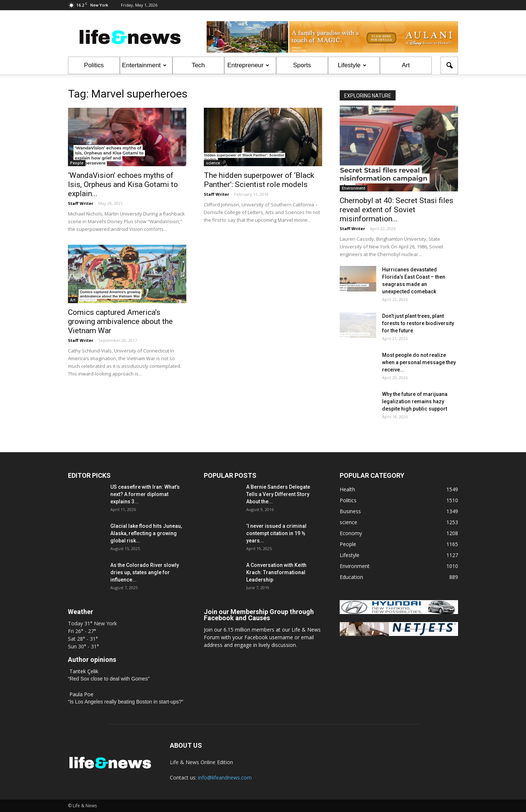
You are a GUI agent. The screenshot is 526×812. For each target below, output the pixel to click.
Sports (302, 65)
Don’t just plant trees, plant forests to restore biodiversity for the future (418, 323)
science (213, 163)
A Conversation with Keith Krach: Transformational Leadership (276, 572)
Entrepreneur (248, 65)
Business (350, 511)
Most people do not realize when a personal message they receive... (419, 362)
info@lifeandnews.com (225, 777)
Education (351, 577)
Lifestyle (352, 65)
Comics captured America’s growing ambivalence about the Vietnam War (120, 321)
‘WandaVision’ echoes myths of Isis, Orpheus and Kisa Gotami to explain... (123, 184)
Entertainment (144, 65)
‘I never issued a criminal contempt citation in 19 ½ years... (276, 533)
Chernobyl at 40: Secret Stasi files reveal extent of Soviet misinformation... (397, 210)
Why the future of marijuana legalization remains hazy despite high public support (415, 401)
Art (406, 65)
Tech (198, 65)
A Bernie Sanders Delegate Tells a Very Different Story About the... (278, 494)
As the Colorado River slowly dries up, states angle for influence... (145, 572)
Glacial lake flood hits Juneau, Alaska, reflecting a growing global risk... (146, 533)
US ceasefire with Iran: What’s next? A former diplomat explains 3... (145, 494)
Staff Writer (81, 203)
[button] (449, 65)
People (77, 163)
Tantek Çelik (84, 671)
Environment (354, 188)
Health (347, 489)
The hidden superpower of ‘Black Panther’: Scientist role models (259, 180)
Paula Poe (81, 694)
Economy (351, 533)
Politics (94, 65)
